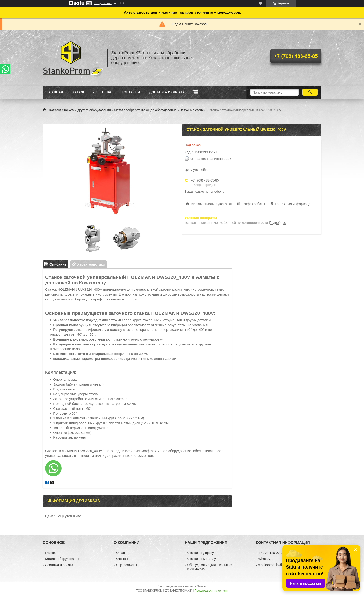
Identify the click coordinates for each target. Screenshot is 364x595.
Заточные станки (193, 110)
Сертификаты (126, 565)
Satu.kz (202, 586)
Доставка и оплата (167, 92)
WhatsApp (266, 559)
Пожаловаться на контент (211, 591)
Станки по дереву (200, 553)
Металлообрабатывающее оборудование (145, 110)
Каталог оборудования (62, 559)
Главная (55, 92)
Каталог (80, 92)
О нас (107, 92)
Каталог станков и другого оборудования (80, 110)
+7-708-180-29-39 (271, 553)
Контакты (131, 92)
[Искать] (310, 92)
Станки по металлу (201, 559)
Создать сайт (103, 3)
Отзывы (122, 559)
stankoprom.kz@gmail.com (278, 565)
